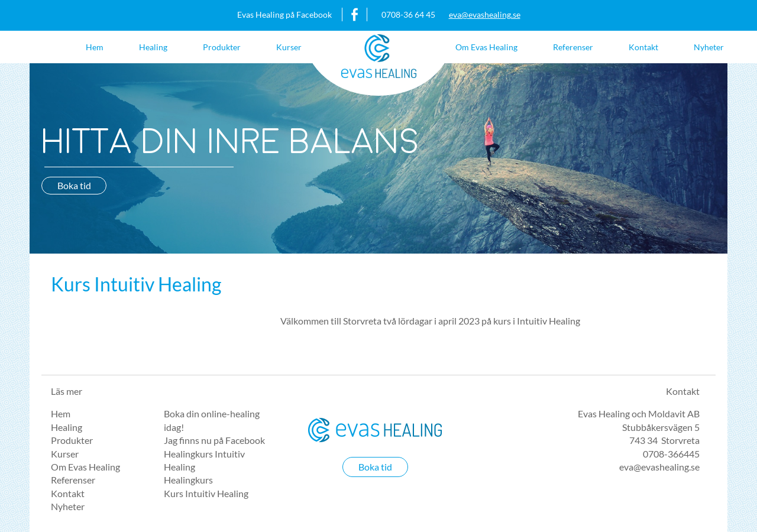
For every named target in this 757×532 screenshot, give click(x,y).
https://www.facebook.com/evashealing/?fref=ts (355, 14)
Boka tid (74, 185)
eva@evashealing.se (485, 14)
